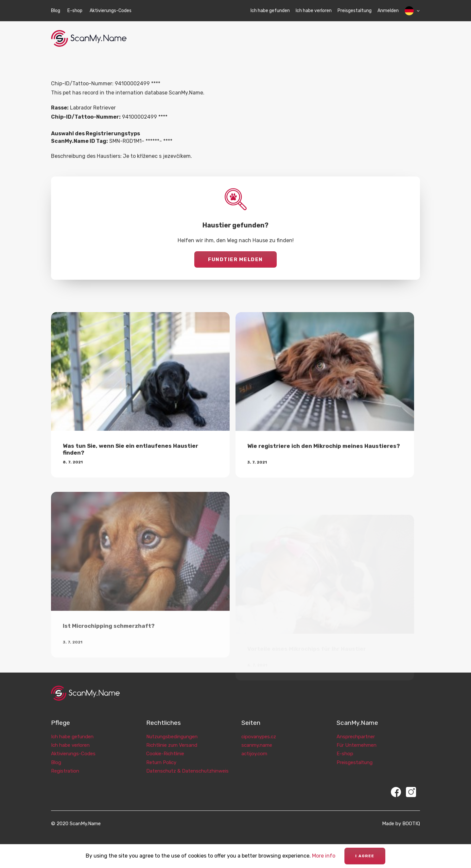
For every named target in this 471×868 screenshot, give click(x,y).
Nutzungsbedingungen (172, 730)
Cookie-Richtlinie (165, 747)
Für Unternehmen (357, 738)
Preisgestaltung (355, 11)
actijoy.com (254, 747)
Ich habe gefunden (270, 11)
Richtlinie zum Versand (172, 738)
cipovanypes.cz (259, 730)
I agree (365, 856)
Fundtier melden (235, 259)
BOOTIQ (411, 817)
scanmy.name (257, 738)
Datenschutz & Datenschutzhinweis (187, 764)
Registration (65, 764)
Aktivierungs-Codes (111, 11)
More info (324, 856)
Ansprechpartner (356, 730)
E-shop (75, 11)
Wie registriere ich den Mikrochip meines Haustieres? (324, 469)
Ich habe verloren (314, 11)
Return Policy (161, 756)
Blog (56, 11)
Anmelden (388, 11)
